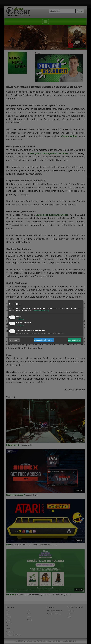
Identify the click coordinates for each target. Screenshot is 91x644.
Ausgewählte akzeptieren (44, 340)
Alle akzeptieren (74, 340)
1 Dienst (20, 319)
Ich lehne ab (14, 340)
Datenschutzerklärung (41, 311)
